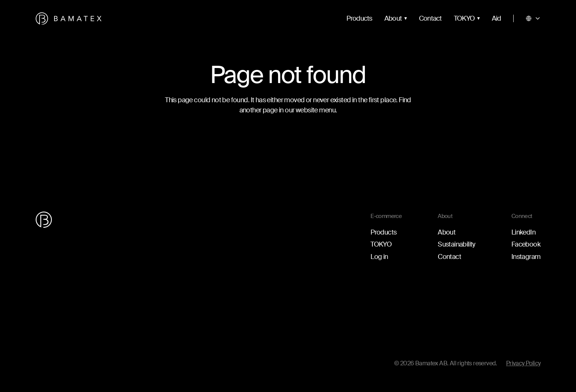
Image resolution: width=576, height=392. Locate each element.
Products (359, 18)
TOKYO (464, 18)
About (393, 18)
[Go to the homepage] (69, 19)
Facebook (526, 244)
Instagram (526, 257)
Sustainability (457, 244)
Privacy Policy (523, 363)
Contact (430, 18)
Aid (497, 18)
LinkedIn (523, 232)
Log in (379, 257)
